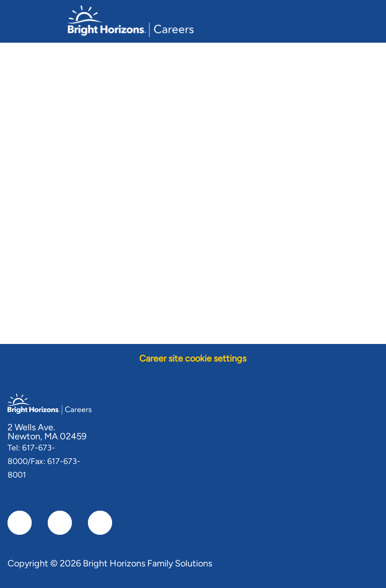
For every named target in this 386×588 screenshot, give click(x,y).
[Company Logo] (131, 21)
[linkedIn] (60, 523)
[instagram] (100, 523)
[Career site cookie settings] (193, 359)
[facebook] (20, 523)
